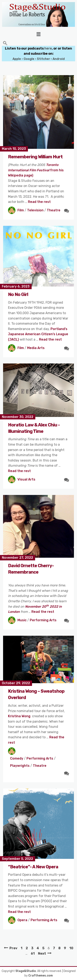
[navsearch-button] (5, 44)
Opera (22, 920)
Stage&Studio (26, 971)
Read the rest (39, 202)
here (48, 48)
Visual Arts (26, 479)
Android (59, 59)
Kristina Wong (19, 716)
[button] (38, 34)
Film (21, 210)
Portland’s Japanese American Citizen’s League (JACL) (38, 334)
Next (42, 953)
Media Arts (36, 348)
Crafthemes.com (41, 976)
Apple (17, 59)
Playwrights (20, 766)
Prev (13, 948)
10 (71, 948)
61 (33, 953)
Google (29, 59)
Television (35, 210)
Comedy (17, 758)
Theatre (54, 210)
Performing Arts (43, 620)
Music (22, 620)
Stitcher (44, 59)
